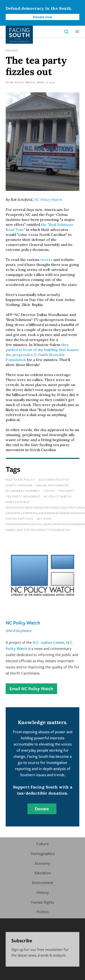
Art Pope (44, 519)
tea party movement (23, 496)
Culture (42, 844)
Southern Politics (54, 480)
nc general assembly (23, 491)
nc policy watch (57, 496)
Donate (42, 809)
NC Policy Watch (22, 82)
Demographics (43, 853)
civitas (49, 491)
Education (43, 873)
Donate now (42, 17)
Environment (43, 883)
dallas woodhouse (52, 485)
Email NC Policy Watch (31, 689)
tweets (46, 260)
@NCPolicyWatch (19, 631)
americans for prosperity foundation (38, 530)
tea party (66, 491)
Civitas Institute (19, 519)
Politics (12, 50)
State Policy (25, 480)
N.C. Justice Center (49, 642)
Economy (43, 863)
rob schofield (18, 502)
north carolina (19, 485)
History (43, 892)
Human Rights (42, 902)
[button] (77, 32)
